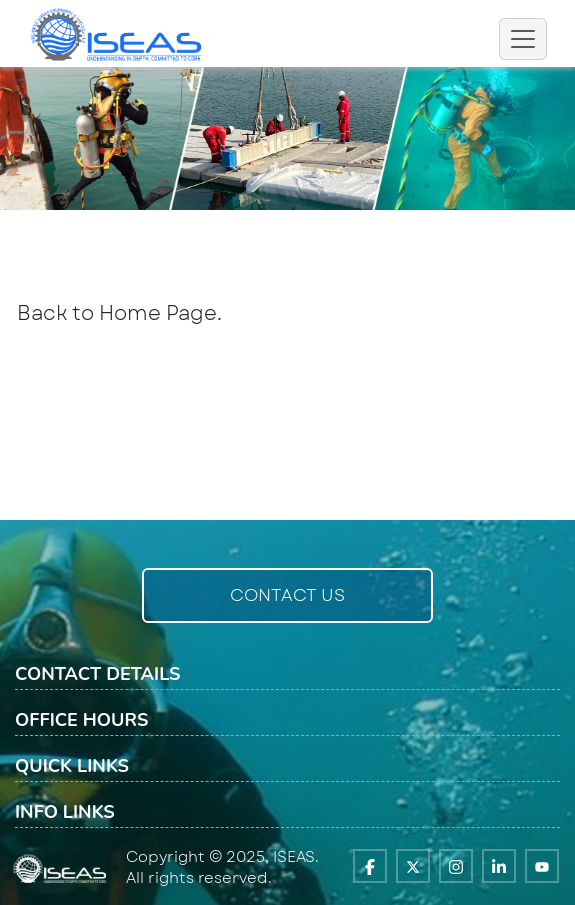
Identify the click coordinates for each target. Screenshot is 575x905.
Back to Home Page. (119, 313)
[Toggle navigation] (523, 39)
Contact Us (287, 595)
